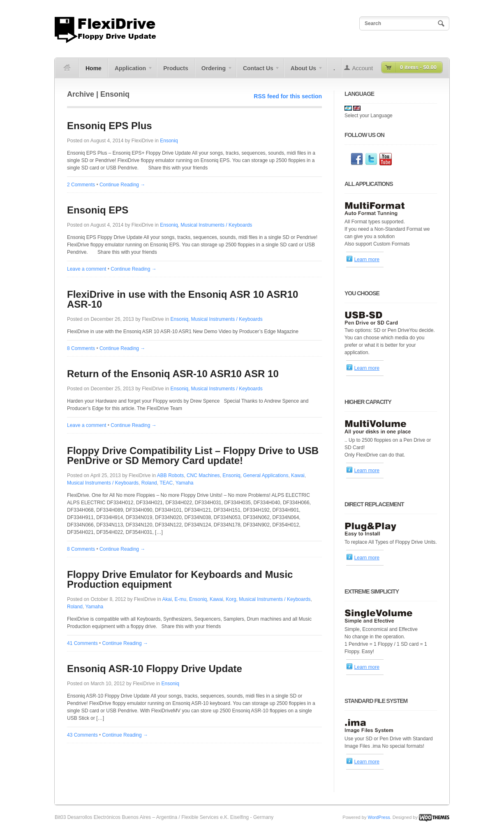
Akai (167, 599)
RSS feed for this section (288, 96)
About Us (304, 71)
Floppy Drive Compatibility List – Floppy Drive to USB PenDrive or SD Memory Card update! (193, 456)
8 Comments (81, 348)
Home (94, 68)
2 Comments (81, 185)
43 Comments (82, 735)
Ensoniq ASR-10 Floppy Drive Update (155, 669)
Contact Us (258, 71)
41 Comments (82, 643)
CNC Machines (203, 475)
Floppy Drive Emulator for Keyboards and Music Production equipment (180, 579)
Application (131, 71)
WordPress (379, 817)
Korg (231, 599)
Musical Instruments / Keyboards (216, 225)
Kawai (298, 475)
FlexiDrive (142, 141)
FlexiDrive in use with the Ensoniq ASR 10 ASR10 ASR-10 (183, 299)
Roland (149, 483)
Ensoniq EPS (98, 210)
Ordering (214, 71)
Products (176, 68)
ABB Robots (170, 475)
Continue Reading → (122, 185)
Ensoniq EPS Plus (110, 126)
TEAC (166, 483)
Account (363, 68)
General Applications (266, 475)
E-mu (181, 599)
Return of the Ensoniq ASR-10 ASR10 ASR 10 (173, 374)
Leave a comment (87, 269)
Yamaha (185, 483)
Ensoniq (169, 141)
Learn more (367, 260)
